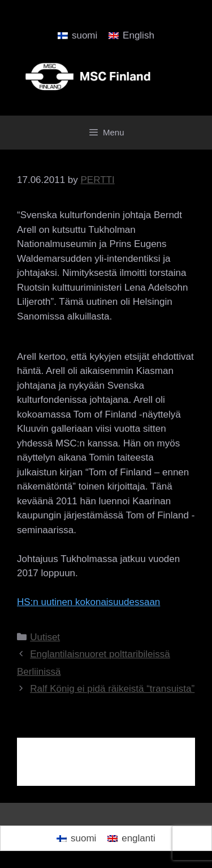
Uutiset (45, 637)
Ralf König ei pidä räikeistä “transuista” (112, 689)
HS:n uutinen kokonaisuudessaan (88, 602)
